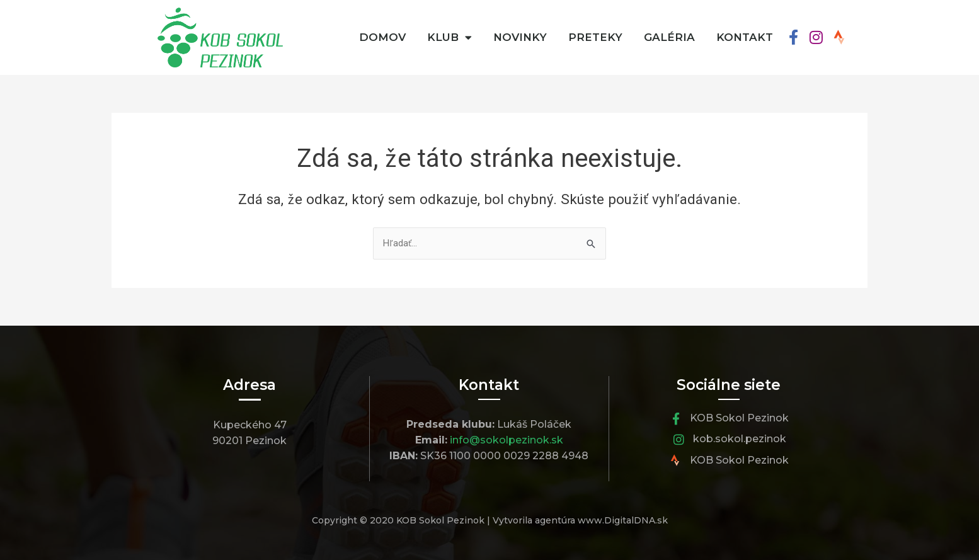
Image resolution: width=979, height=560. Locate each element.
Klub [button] (449, 37)
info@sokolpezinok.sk (507, 440)
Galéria (669, 37)
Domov (382, 37)
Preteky (595, 37)
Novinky (520, 37)
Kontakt (745, 37)
